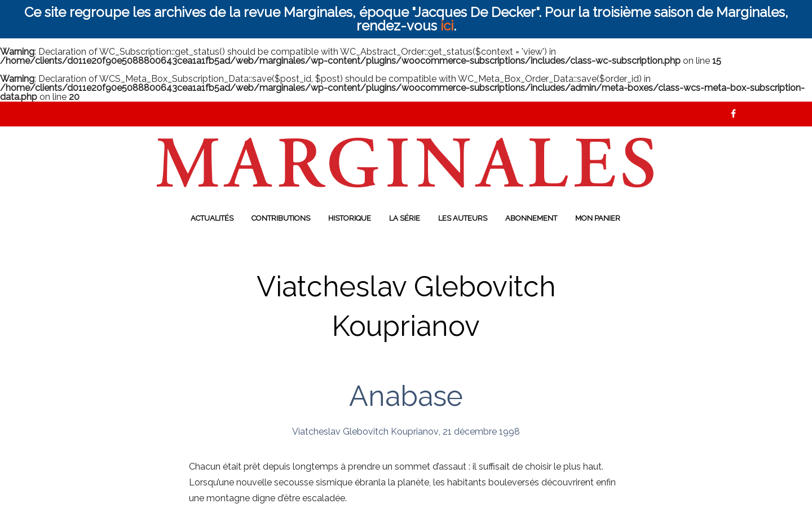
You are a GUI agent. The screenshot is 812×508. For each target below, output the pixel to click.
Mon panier (598, 218)
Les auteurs (463, 218)
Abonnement (531, 218)
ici (447, 26)
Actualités (212, 218)
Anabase (406, 396)
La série (405, 218)
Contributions (281, 218)
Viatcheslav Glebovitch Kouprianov (365, 432)
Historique (350, 218)
